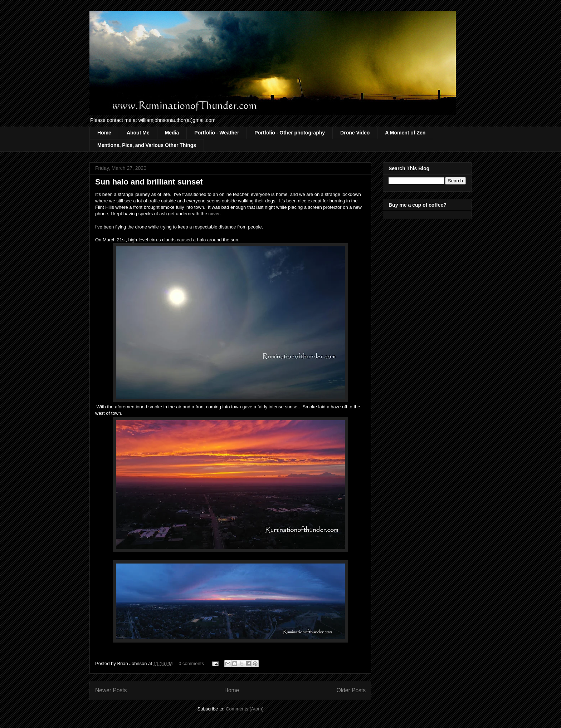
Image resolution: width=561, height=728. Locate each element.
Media (172, 133)
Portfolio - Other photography (290, 133)
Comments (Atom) (245, 709)
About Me (138, 133)
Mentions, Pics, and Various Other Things (147, 145)
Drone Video (355, 133)
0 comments (191, 663)
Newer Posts (111, 690)
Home (104, 133)
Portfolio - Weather (217, 133)
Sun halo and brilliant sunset (149, 182)
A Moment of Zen (405, 133)
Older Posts (351, 690)
